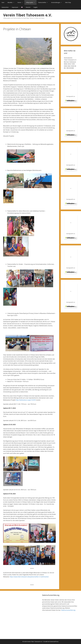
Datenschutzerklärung (68, 610)
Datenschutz (5, 7)
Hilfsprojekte (31, 2)
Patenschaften (44, 2)
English (35, 7)
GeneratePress (54, 642)
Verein (21, 2)
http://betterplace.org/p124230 (26, 400)
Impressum (15, 7)
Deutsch (28, 7)
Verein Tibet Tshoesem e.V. (28, 15)
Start (3, 2)
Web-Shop (68, 2)
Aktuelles (12, 2)
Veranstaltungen (57, 2)
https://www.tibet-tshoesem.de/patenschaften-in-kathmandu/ (29, 577)
